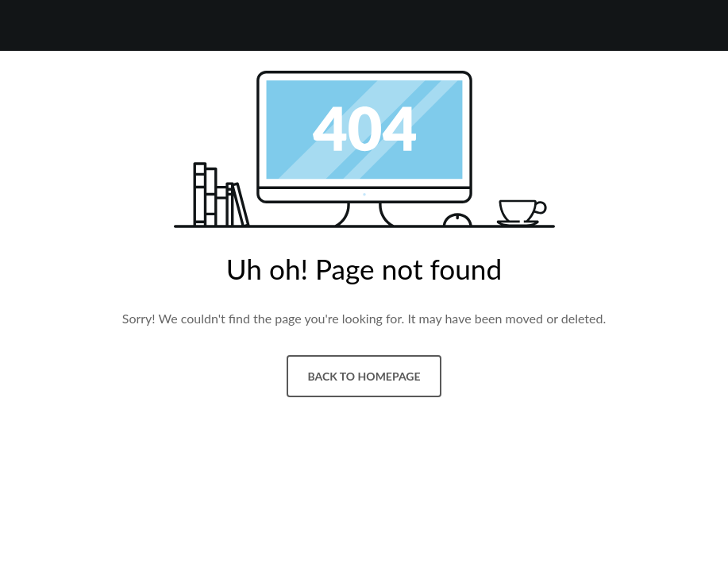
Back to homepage (364, 376)
